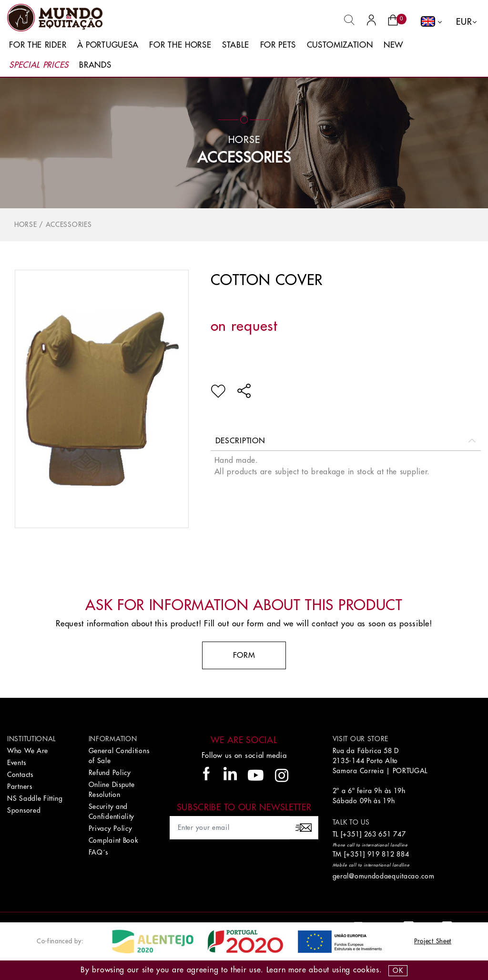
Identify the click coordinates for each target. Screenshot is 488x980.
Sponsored (24, 810)
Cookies (366, 970)
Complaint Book (113, 840)
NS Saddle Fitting (35, 798)
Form (244, 655)
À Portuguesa (108, 45)
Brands (95, 65)
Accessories (244, 158)
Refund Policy (110, 773)
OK (398, 970)
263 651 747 (385, 834)
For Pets (278, 45)
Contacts (20, 775)
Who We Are (28, 751)
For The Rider (38, 45)
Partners (20, 786)
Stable (236, 45)
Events (16, 763)
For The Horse (180, 45)
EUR (464, 22)
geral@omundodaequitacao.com (384, 876)
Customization (340, 45)
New (393, 45)
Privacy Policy (111, 828)
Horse (26, 225)
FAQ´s (99, 852)
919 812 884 (388, 854)
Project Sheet (433, 941)
